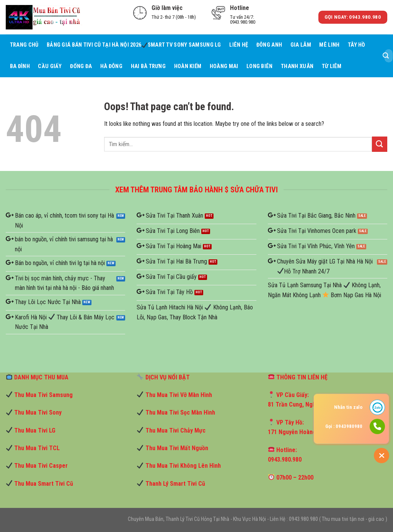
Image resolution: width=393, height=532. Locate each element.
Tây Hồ (357, 45)
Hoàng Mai (224, 66)
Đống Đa (81, 66)
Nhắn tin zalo (348, 407)
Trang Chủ (24, 45)
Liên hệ (239, 45)
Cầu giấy (50, 66)
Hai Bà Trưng (148, 66)
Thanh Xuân (297, 66)
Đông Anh (269, 45)
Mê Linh (329, 45)
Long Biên (260, 66)
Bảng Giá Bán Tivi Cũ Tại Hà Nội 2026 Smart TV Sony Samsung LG (134, 45)
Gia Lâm (301, 45)
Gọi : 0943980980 (344, 426)
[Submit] (386, 56)
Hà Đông (111, 66)
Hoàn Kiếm (188, 66)
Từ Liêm (332, 66)
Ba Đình (20, 66)
